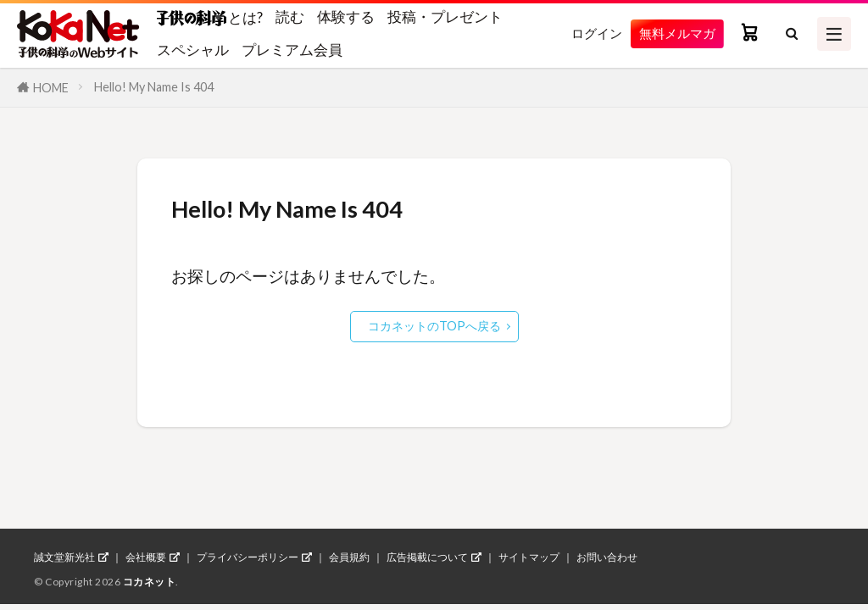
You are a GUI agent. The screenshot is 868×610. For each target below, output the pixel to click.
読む (290, 17)
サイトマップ (529, 557)
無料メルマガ (672, 33)
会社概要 (146, 557)
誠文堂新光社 (64, 557)
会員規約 (349, 557)
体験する (346, 17)
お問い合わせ (607, 557)
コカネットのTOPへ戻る (434, 326)
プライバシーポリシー (248, 557)
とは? (210, 17)
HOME (51, 88)
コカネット (150, 582)
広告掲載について (427, 557)
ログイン (583, 33)
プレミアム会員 (292, 50)
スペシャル (193, 50)
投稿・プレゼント (445, 17)
